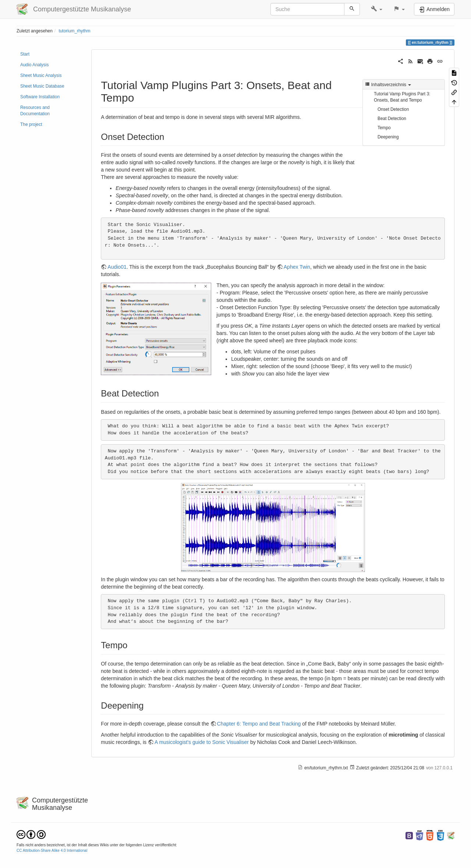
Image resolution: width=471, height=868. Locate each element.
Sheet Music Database (42, 86)
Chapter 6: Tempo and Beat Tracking (259, 724)
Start (25, 54)
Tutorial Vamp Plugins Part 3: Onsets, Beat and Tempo (402, 97)
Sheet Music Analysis (41, 75)
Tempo (384, 128)
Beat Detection (392, 119)
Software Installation (40, 97)
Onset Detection (393, 109)
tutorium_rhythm (74, 31)
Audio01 (117, 267)
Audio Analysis (34, 65)
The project (31, 124)
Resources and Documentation (35, 111)
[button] (377, 9)
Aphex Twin (297, 267)
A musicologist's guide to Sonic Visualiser (202, 742)
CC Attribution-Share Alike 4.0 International (52, 851)
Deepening (388, 137)
